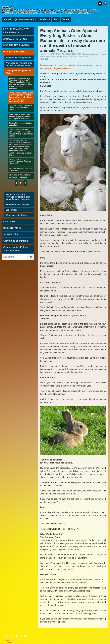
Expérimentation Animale (17, 205)
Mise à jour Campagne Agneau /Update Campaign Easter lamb (20, 162)
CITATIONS (9, 222)
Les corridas (11, 210)
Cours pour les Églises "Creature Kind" (16, 249)
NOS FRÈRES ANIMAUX (16, 45)
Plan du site (10, 640)
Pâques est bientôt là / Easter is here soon (21, 169)
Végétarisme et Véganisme (18, 58)
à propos (9, 643)
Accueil (7, 19)
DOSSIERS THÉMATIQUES (56, 54)
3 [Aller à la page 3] (25, 183)
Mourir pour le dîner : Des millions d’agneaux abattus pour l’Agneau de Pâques (20, 116)
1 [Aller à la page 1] (17, 183)
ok (31, 257)
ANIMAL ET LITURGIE (15, 39)
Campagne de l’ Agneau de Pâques (94, 54)
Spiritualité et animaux (16, 241)
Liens (56, 19)
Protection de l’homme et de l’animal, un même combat (19, 64)
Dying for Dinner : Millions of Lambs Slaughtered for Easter (20, 108)
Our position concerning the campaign (20, 124)
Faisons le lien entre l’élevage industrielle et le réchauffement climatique (18, 197)
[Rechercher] (15, 257)
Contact (66, 19)
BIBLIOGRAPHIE (12, 228)
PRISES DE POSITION (74, 54)
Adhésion (45, 19)
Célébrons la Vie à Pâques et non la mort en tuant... (20, 176)
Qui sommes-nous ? (25, 19)
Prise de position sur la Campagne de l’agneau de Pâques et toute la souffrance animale (21, 133)
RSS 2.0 (18, 640)
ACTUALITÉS (11, 234)
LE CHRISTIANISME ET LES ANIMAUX (16, 31)
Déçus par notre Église (16, 215)
